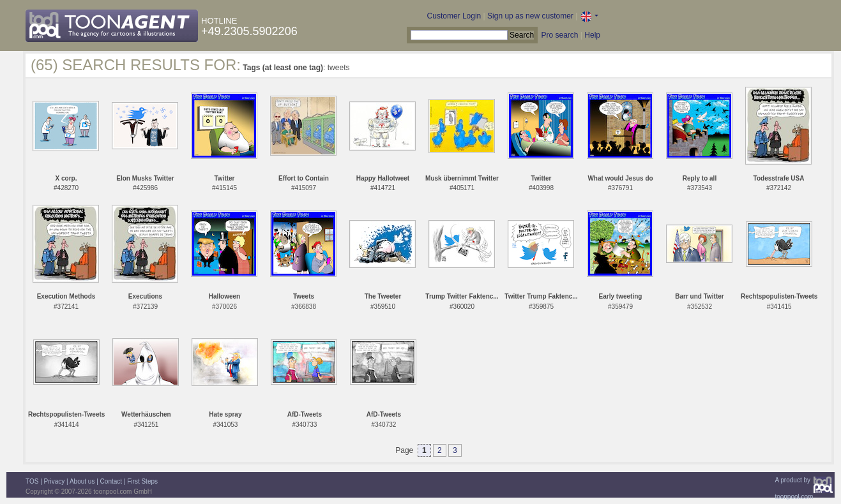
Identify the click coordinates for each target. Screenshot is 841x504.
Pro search (559, 35)
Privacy (55, 481)
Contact (111, 481)
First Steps (142, 481)
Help (592, 35)
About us (82, 481)
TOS (32, 481)
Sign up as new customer (530, 16)
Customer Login (454, 16)
